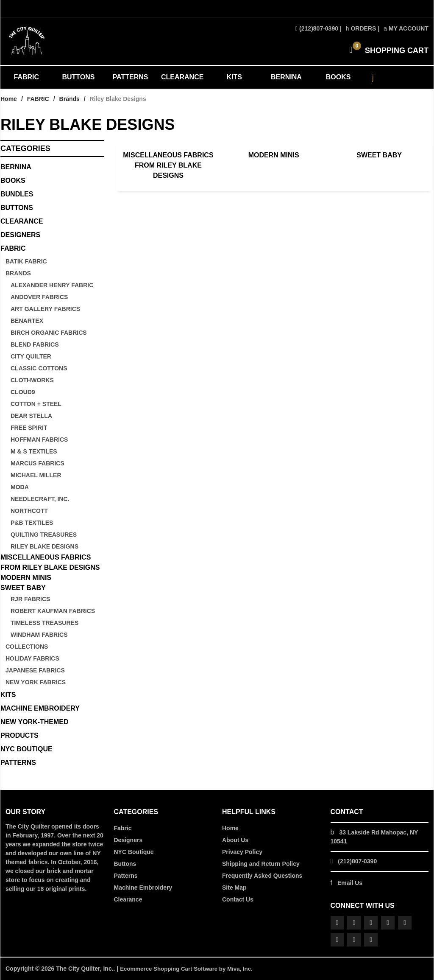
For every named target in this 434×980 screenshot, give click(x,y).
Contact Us (238, 899)
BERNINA (286, 77)
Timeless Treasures (45, 623)
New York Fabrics (36, 682)
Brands (70, 99)
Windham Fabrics (39, 635)
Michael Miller (36, 475)
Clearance (128, 899)
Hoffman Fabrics (39, 440)
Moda (20, 487)
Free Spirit (29, 428)
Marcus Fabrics (38, 463)
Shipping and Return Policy (261, 864)
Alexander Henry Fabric (52, 285)
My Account (406, 28)
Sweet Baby (379, 155)
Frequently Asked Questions (262, 876)
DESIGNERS (20, 235)
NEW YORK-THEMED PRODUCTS (35, 729)
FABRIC (27, 77)
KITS (234, 77)
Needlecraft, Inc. (40, 499)
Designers (128, 840)
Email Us (350, 883)
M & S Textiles (34, 451)
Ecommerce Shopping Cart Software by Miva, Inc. (190, 969)
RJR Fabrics (30, 599)
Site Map (234, 888)
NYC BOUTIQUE (26, 749)
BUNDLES (17, 194)
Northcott (29, 511)
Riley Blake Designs (45, 546)
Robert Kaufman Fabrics (53, 611)
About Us (235, 840)
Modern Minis (274, 155)
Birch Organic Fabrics (49, 333)
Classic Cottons (39, 368)
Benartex (27, 321)
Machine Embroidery (143, 888)
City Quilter (31, 356)
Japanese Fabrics (35, 670)
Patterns (126, 876)
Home (9, 99)
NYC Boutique (134, 852)
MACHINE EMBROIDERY (40, 708)
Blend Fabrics (35, 344)
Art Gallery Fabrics (45, 309)
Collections (27, 647)
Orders (361, 28)
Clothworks (32, 380)
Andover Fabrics (39, 297)
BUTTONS (78, 77)
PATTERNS (131, 77)
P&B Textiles (32, 523)
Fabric (123, 828)
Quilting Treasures (44, 535)
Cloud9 (23, 392)
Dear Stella (31, 416)
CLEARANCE (182, 77)
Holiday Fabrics (32, 658)
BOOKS (338, 77)
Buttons (17, 208)
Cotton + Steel (36, 404)
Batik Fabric (26, 261)
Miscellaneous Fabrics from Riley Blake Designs (168, 165)
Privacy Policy (242, 852)
